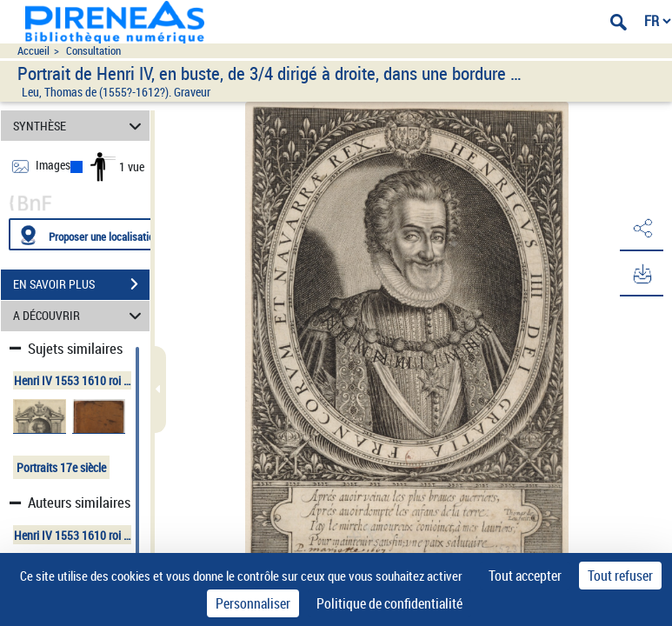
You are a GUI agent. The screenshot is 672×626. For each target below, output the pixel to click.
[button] (642, 229)
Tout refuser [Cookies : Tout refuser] (620, 576)
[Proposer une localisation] (91, 234)
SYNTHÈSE (80, 126)
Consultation (93, 51)
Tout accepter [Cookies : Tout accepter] (525, 576)
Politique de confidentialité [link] (389, 603)
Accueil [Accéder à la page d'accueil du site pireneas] (33, 51)
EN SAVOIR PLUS (81, 284)
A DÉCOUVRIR (80, 316)
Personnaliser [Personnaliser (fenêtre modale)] (253, 603)
